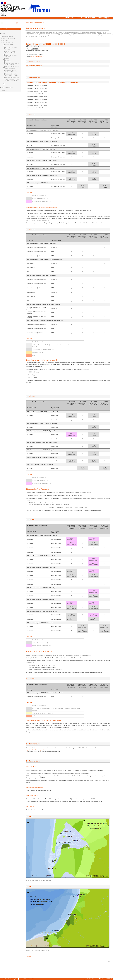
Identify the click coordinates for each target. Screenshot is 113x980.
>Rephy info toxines (39, 22)
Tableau (32, 114)
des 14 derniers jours (9, 39)
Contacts (4, 979)
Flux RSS (4, 90)
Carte (3, 34)
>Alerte (32, 22)
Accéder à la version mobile (27, 979)
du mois (5, 40)
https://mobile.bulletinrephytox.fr (35, 750)
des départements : (9, 42)
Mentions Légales (12, 979)
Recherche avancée (7, 88)
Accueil (28, 22)
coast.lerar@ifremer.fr (37, 57)
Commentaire (34, 61)
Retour (29, 956)
